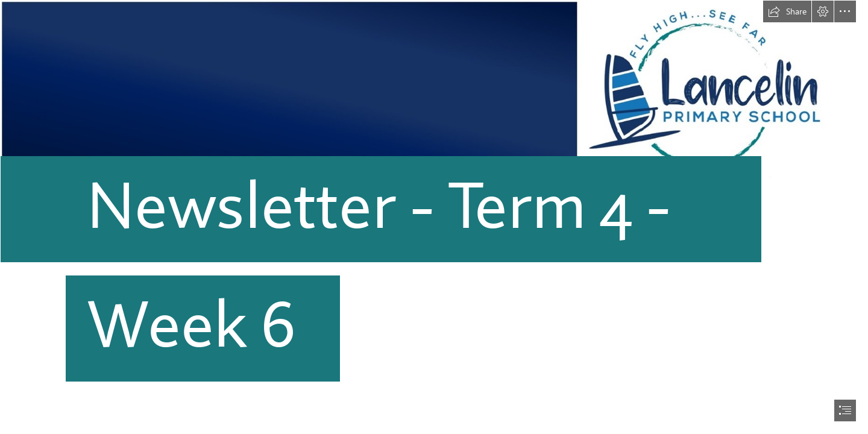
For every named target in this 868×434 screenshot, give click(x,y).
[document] (434, 217)
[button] (787, 11)
